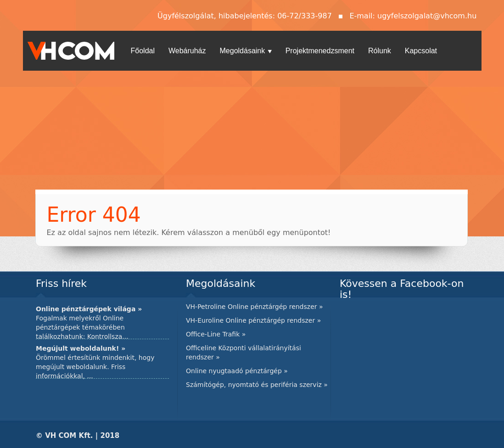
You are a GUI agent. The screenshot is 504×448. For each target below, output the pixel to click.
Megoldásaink (246, 51)
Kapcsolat (421, 51)
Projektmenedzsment (320, 51)
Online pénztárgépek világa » (89, 309)
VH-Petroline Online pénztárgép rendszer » (255, 307)
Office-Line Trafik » (216, 334)
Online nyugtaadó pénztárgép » (237, 371)
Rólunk (380, 51)
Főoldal (143, 51)
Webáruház (187, 51)
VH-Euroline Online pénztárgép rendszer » (253, 320)
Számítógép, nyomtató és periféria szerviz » (257, 385)
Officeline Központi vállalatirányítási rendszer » (244, 353)
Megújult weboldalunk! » (81, 348)
